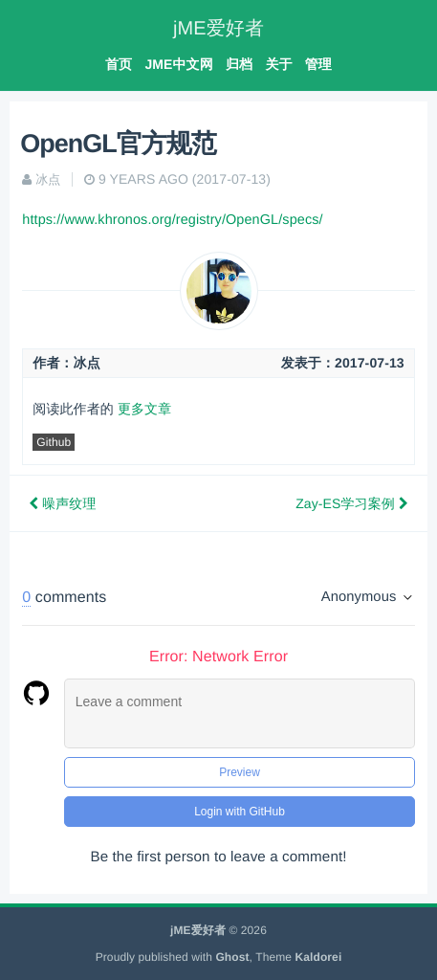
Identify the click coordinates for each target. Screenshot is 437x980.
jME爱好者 (218, 29)
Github (54, 442)
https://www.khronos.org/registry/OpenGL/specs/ (172, 220)
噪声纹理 (63, 503)
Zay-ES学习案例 (352, 503)
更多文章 (144, 409)
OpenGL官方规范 (118, 144)
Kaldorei (319, 957)
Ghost (232, 957)
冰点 (48, 179)
